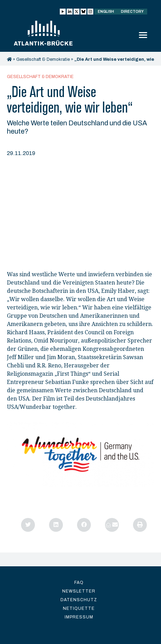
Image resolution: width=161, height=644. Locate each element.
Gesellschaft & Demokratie (43, 59)
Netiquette (79, 608)
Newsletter (79, 591)
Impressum (79, 617)
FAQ (79, 583)
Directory (132, 12)
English (106, 12)
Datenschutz (79, 600)
